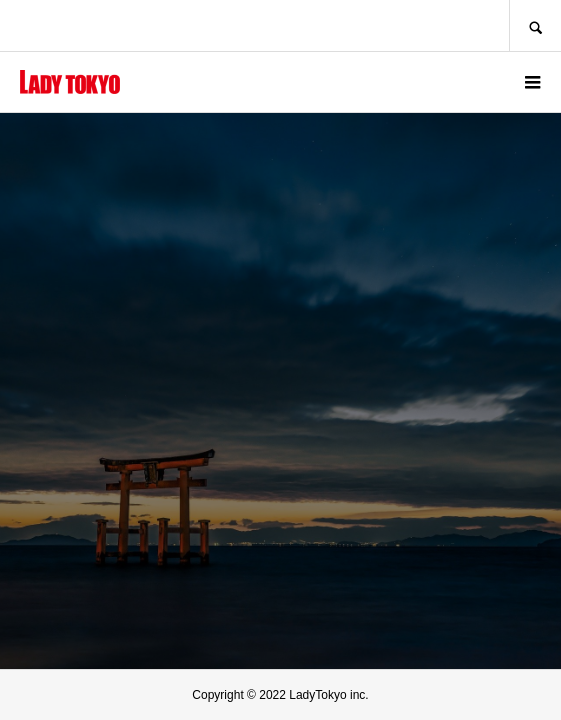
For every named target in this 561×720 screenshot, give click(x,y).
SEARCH (535, 25)
